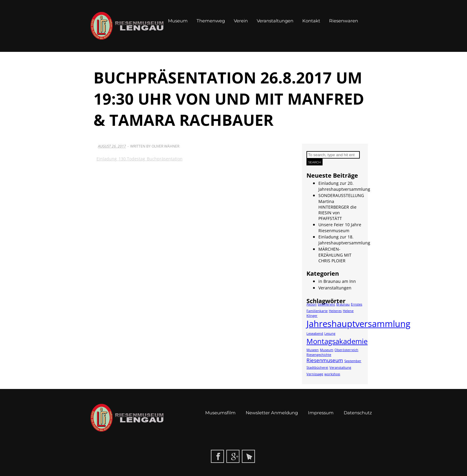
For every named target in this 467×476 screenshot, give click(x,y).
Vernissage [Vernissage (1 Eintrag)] (315, 374)
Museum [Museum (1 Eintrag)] (327, 350)
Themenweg (211, 21)
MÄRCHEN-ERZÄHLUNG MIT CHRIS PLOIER (335, 255)
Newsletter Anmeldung (272, 413)
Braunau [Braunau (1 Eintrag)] (343, 304)
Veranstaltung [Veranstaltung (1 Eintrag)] (340, 368)
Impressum (321, 413)
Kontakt (311, 21)
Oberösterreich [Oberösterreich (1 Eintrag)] (346, 350)
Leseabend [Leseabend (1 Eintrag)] (315, 334)
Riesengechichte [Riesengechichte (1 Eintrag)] (319, 355)
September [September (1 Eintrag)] (353, 361)
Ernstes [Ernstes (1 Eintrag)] (357, 304)
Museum (178, 21)
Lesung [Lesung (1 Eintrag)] (330, 334)
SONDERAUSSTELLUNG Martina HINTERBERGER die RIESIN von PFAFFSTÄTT (341, 207)
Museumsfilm (220, 413)
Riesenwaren (344, 21)
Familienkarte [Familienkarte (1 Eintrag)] (317, 311)
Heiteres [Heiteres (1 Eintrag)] (335, 311)
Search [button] (315, 162)
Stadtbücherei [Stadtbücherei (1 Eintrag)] (317, 368)
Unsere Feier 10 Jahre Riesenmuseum (340, 228)
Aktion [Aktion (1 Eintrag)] (312, 304)
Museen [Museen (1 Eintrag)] (313, 350)
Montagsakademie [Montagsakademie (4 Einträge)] (337, 341)
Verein (241, 21)
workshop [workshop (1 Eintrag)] (332, 374)
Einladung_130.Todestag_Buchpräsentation (140, 159)
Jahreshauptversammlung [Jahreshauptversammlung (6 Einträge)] (358, 324)
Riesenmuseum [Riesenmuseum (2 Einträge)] (325, 360)
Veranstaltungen (275, 21)
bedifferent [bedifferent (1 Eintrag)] (326, 304)
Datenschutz (358, 413)
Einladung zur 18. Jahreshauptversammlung (344, 240)
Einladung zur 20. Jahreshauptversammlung (344, 186)
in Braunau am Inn (337, 281)
